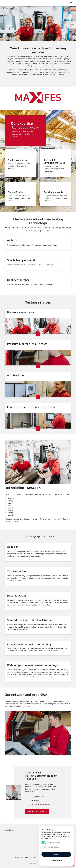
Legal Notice (35, 858)
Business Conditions (20, 858)
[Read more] (38, 334)
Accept (56, 854)
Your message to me (36, 811)
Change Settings (56, 860)
